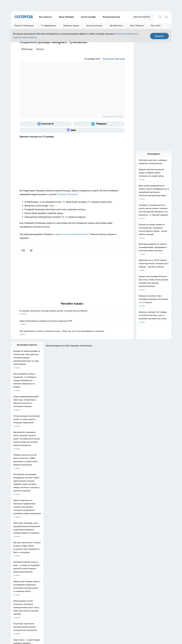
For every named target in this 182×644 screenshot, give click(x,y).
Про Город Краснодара (62, 552)
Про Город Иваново (104, 543)
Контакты (78, 561)
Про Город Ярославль (18, 546)
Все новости (45, 17)
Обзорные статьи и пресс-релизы (86, 564)
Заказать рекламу (94, 26)
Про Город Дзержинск (19, 552)
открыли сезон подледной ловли (71, 234)
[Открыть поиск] (160, 17)
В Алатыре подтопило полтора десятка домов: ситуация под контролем (72, 313)
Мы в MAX (156, 26)
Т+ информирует (49, 26)
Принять (159, 36)
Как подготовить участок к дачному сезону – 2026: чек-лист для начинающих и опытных (72, 333)
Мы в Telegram (137, 26)
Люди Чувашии (66, 17)
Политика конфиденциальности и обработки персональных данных (35, 608)
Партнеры (78, 567)
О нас (44, 561)
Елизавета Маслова (114, 59)
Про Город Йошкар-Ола (62, 543)
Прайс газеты (16, 567)
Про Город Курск (38, 546)
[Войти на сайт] (166, 17)
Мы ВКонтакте (116, 26)
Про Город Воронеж (82, 543)
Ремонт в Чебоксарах (24, 26)
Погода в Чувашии (68, 194)
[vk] (23, 250)
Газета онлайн (88, 17)
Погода (40, 49)
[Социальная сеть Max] (72, 130)
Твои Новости (37, 543)
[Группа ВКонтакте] (46, 124)
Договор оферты (48, 564)
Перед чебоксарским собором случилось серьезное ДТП (72, 323)
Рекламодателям (111, 17)
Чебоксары (27, 49)
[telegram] (32, 250)
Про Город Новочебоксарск (20, 543)
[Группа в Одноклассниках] (127, 547)
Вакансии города (71, 26)
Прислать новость (142, 17)
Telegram (14, 561)
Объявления (15, 564)
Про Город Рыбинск (61, 546)
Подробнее (77, 604)
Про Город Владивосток (41, 552)
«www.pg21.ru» (28, 573)
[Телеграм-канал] (99, 124)
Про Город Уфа (81, 546)
